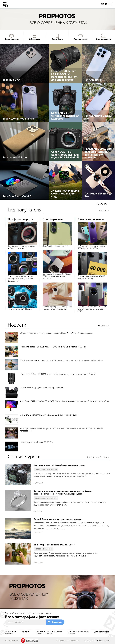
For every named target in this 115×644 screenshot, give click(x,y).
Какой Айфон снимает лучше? (55, 246)
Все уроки (104, 457)
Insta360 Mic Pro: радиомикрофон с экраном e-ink (42, 388)
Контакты (26, 632)
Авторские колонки (43, 549)
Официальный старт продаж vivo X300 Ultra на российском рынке (49, 415)
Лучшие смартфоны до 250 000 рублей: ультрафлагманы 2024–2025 (92, 309)
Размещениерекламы (11, 633)
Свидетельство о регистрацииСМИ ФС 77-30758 (49, 633)
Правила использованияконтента (78, 633)
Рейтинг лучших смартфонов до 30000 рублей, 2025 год (92, 247)
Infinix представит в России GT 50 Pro (36, 442)
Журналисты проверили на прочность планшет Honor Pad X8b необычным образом (56, 333)
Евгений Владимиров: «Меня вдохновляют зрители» (58, 519)
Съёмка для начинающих (46, 469)
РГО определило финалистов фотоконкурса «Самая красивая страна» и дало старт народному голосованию (61, 430)
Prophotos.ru (104, 641)
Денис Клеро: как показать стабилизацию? (54, 545)
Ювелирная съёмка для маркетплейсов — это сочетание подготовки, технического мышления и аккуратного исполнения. (70, 503)
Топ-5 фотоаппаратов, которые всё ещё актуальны (21, 247)
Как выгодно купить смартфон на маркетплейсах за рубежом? (57, 308)
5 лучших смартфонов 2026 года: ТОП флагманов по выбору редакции (57, 276)
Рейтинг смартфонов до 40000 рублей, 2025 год (91, 277)
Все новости (103, 326)
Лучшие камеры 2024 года (20, 309)
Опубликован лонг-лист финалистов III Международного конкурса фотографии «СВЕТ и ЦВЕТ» (61, 360)
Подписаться (57, 622)
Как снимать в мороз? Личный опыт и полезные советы (59, 465)
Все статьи (104, 210)
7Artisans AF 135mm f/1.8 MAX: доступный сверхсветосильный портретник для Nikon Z (58, 374)
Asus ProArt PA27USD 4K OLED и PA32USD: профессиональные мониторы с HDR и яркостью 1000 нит (65, 401)
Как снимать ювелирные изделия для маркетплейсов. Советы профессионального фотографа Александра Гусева (63, 492)
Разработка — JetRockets (68, 641)
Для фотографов (102, 632)
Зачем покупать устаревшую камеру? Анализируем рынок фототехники (21, 279)
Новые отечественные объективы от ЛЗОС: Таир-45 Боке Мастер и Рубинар (53, 347)
